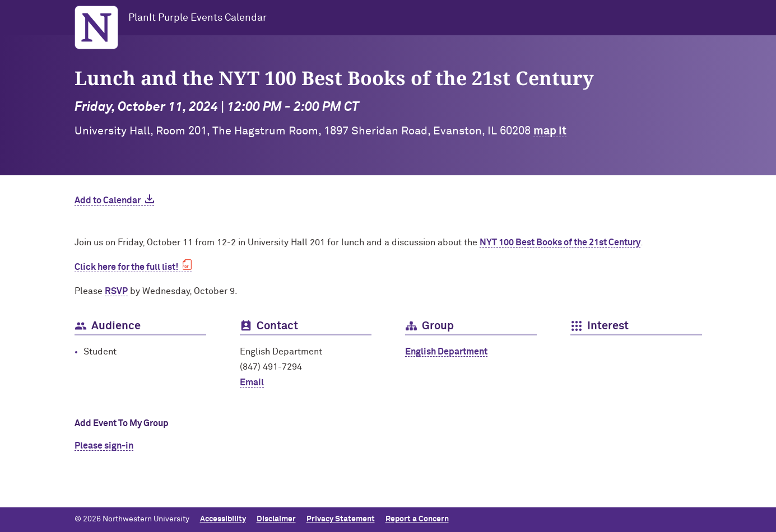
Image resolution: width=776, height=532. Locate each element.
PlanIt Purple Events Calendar (198, 18)
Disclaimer (276, 519)
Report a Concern (417, 519)
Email (252, 382)
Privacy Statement (341, 519)
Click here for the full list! (126, 267)
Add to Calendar (108, 200)
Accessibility (223, 519)
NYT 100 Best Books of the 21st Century (560, 242)
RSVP (116, 291)
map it (550, 131)
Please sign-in (104, 446)
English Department (446, 352)
